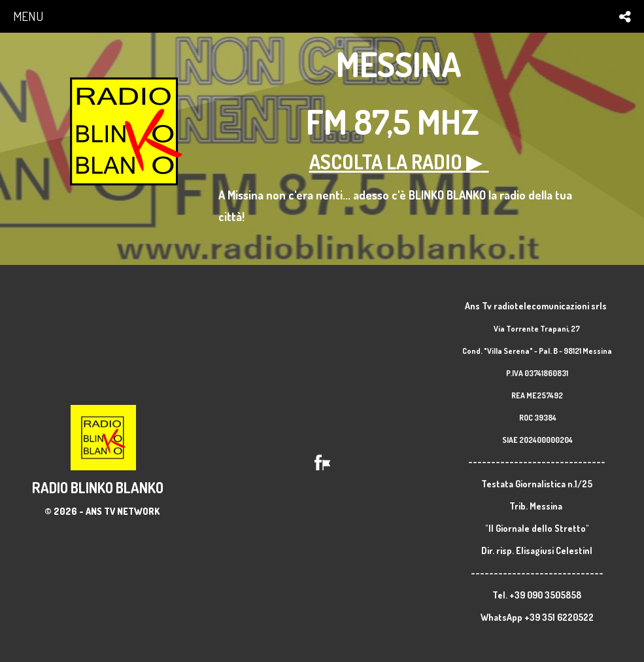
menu (28, 16)
